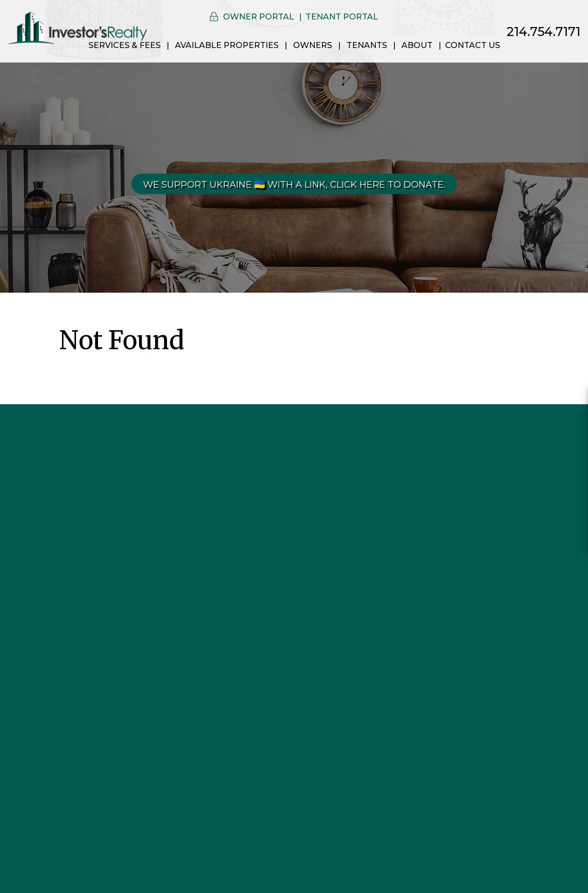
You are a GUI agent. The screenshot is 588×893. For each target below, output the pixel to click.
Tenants (367, 45)
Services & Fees (124, 45)
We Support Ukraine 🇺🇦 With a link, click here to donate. (294, 185)
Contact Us (472, 45)
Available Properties (227, 45)
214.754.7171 (543, 32)
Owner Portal (258, 17)
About (417, 45)
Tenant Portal (342, 17)
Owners (312, 45)
